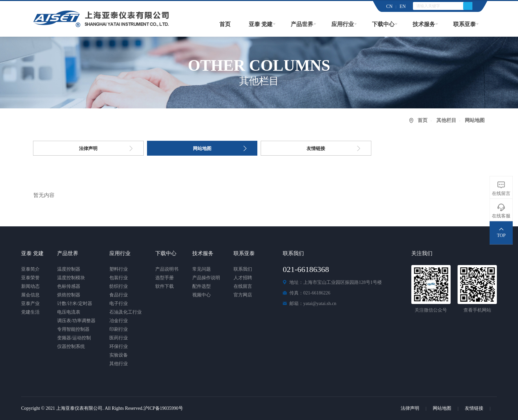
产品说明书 (167, 269)
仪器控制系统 (71, 346)
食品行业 (119, 295)
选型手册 (165, 278)
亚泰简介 (30, 269)
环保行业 (119, 346)
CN (389, 6)
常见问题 (202, 269)
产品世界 (302, 24)
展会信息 (30, 295)
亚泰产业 (30, 304)
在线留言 (243, 286)
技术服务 (424, 24)
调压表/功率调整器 (76, 321)
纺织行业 (119, 286)
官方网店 (243, 295)
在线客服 (501, 216)
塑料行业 (119, 269)
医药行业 (119, 338)
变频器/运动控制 (74, 338)
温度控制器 (69, 269)
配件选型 (202, 286)
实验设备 (119, 355)
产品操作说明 (206, 278)
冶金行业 (119, 321)
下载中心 (383, 24)
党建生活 (30, 312)
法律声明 (88, 149)
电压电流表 (69, 312)
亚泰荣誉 (30, 278)
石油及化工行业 (126, 312)
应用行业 (343, 24)
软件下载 (165, 286)
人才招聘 (243, 278)
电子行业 (119, 304)
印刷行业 (119, 329)
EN (403, 6)
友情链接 (316, 149)
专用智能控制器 (73, 329)
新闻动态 (30, 286)
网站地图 (202, 149)
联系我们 (243, 269)
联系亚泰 (464, 24)
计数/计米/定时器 (75, 304)
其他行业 (119, 364)
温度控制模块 (71, 278)
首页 (225, 24)
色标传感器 (69, 286)
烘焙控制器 (69, 295)
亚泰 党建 (261, 24)
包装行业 (119, 278)
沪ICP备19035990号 (163, 408)
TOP (501, 235)
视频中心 (202, 295)
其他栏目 (446, 120)
